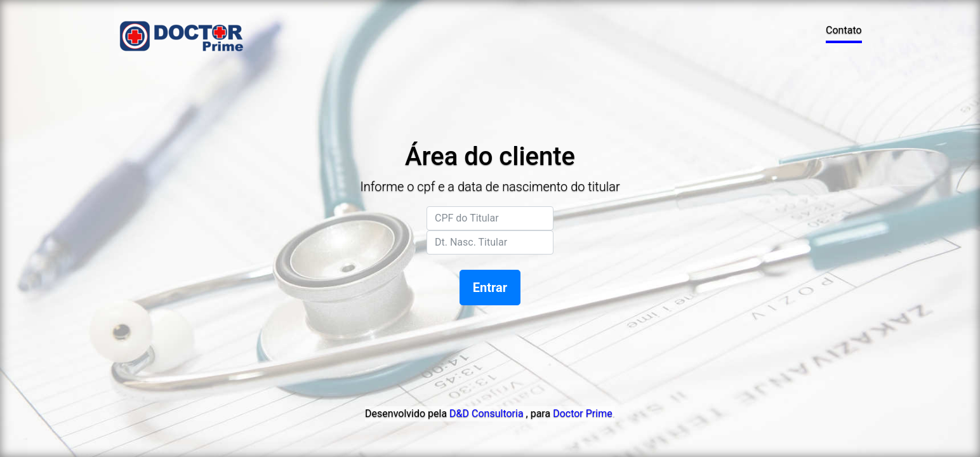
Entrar (490, 288)
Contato (844, 30)
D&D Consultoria (486, 414)
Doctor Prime (583, 414)
